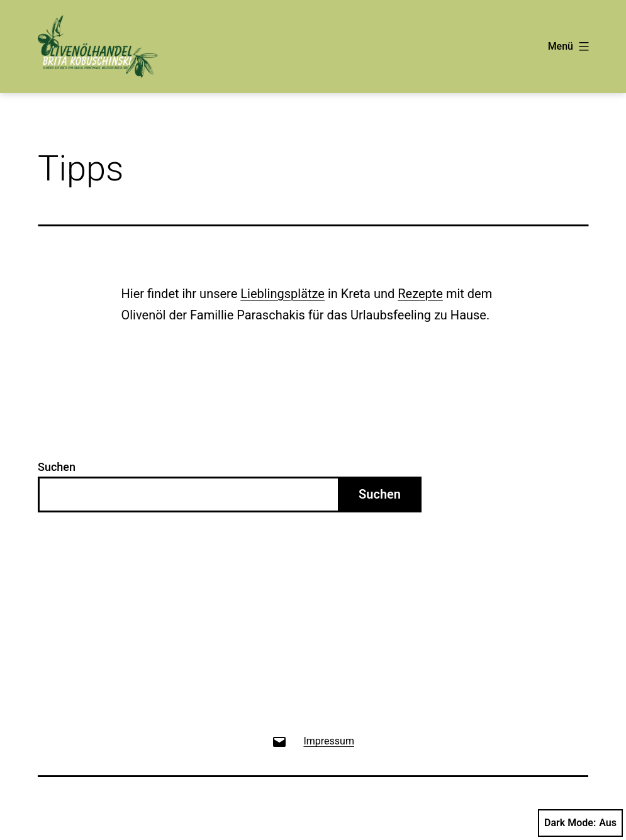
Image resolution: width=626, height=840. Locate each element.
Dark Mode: (580, 823)
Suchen (57, 467)
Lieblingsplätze (282, 294)
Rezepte (420, 294)
